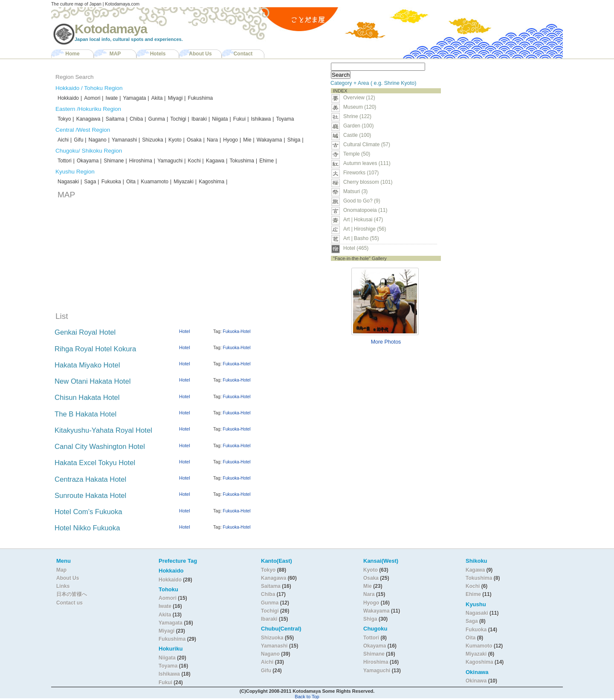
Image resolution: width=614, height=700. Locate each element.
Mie (247, 140)
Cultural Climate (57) (367, 145)
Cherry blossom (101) (368, 182)
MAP (115, 54)
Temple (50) (357, 154)
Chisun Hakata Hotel (87, 398)
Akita (157, 98)
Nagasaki (68, 182)
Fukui (239, 119)
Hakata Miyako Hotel (87, 365)
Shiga (294, 140)
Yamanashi (124, 140)
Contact (243, 54)
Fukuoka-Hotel (237, 331)
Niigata (220, 119)
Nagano (98, 140)
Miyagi (175, 98)
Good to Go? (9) (362, 201)
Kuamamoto (155, 182)
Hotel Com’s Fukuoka (88, 512)
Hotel (185, 331)
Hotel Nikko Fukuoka (87, 528)
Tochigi (178, 119)
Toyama (285, 119)
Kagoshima (211, 182)
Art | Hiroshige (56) (365, 229)
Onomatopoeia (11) (365, 210)
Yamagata (135, 98)
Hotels (158, 54)
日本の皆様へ (72, 594)
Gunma (157, 119)
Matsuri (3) (355, 191)
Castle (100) (357, 135)
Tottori (65, 161)
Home (72, 54)
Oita (131, 182)
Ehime (266, 161)
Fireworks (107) (361, 173)
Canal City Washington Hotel (100, 447)
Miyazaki (184, 182)
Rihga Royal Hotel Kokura (95, 349)
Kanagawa (88, 119)
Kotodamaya (111, 29)
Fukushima (201, 98)
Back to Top (307, 697)
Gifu (78, 140)
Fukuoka (111, 182)
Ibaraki (199, 119)
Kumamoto (479, 646)
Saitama (115, 119)
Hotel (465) (356, 248)
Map (61, 570)
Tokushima (242, 161)
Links (63, 586)
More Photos (386, 342)
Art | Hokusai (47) (363, 220)
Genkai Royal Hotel (85, 332)
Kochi (194, 161)
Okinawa (476, 681)
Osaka (194, 140)
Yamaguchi (170, 161)
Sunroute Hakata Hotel (90, 496)
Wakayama (269, 140)
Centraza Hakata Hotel (90, 479)
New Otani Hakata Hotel (93, 381)
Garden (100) (358, 126)
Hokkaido (68, 98)
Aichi (63, 140)
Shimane (114, 161)
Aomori (92, 98)
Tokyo (64, 119)
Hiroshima (141, 161)
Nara (212, 140)
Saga (90, 182)
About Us (200, 54)
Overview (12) (359, 98)
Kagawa (215, 161)
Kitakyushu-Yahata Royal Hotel (103, 430)
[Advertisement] (498, 113)
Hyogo (230, 140)
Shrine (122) (357, 116)
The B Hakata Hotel (85, 414)
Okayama (88, 161)
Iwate (112, 98)
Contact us (70, 603)
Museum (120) (362, 107)
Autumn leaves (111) (367, 163)
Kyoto (175, 140)
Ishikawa (261, 119)
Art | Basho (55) (361, 238)
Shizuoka (152, 140)
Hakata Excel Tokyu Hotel (95, 463)
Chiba (136, 119)
